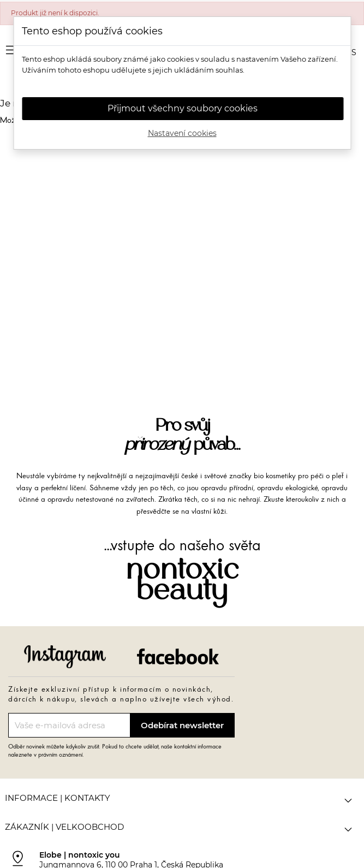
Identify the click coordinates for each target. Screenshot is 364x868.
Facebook (178, 657)
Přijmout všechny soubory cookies (183, 108)
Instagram (65, 657)
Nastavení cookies (182, 133)
